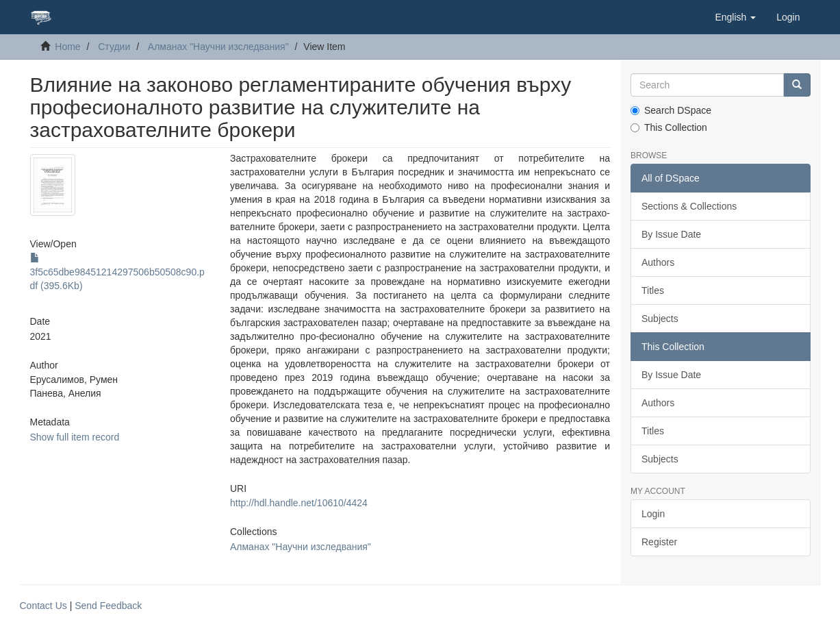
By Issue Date (671, 234)
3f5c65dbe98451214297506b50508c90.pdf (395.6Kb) (117, 272)
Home (67, 47)
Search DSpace (671, 110)
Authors (658, 262)
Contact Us (43, 606)
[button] (735, 17)
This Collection (669, 127)
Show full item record (75, 437)
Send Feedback (108, 606)
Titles (653, 290)
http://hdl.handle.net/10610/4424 (299, 503)
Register (659, 542)
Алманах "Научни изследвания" (218, 47)
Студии (114, 47)
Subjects (660, 319)
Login (653, 514)
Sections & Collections (689, 206)
